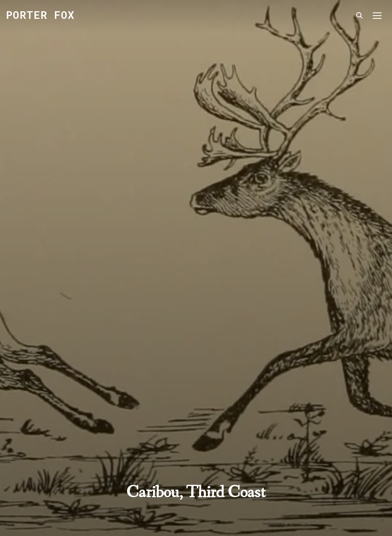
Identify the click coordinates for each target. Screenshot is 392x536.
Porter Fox (40, 15)
